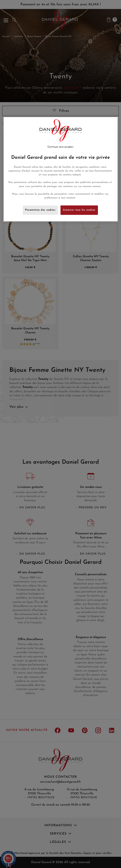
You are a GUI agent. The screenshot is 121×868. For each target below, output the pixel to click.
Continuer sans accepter (60, 147)
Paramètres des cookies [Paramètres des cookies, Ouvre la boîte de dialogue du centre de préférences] (40, 210)
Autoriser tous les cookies (79, 210)
